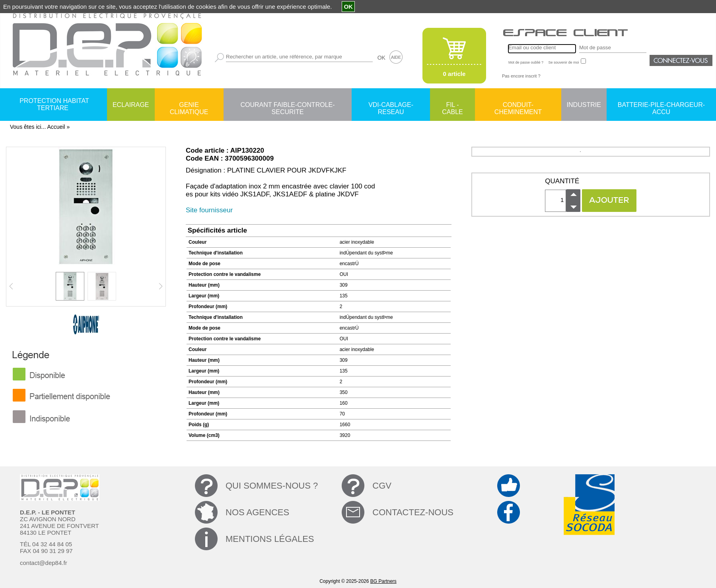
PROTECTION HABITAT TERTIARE (54, 104)
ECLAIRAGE (131, 105)
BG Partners (383, 581)
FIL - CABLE (452, 105)
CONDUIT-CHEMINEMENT (518, 105)
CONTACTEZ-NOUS (413, 512)
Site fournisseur (209, 210)
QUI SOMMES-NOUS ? (272, 486)
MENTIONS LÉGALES (270, 539)
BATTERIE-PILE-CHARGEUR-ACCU (661, 105)
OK (381, 58)
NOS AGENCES (257, 512)
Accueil (56, 127)
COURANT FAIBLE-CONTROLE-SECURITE (287, 105)
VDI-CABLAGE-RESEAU (391, 105)
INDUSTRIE (584, 105)
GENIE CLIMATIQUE (189, 105)
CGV (382, 486)
